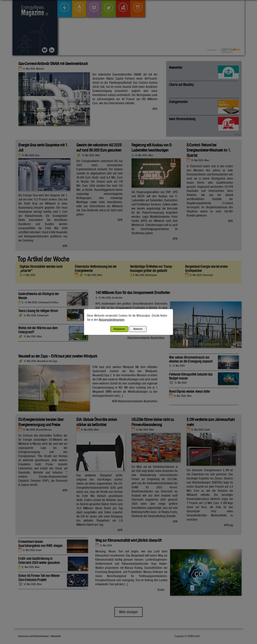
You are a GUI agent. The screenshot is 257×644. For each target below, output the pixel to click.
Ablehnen (138, 329)
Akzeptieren (119, 329)
